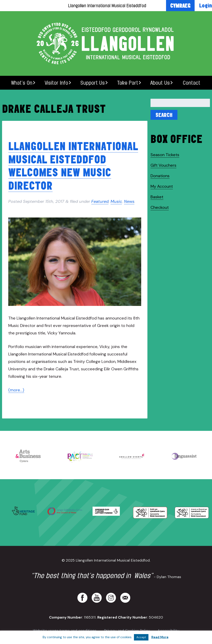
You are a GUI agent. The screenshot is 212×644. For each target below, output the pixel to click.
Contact (192, 83)
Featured (100, 201)
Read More (160, 637)
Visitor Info (56, 83)
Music (116, 201)
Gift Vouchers (163, 165)
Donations (160, 176)
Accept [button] (141, 637)
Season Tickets (165, 155)
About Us (160, 83)
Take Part (128, 83)
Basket (157, 197)
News (129, 201)
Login (206, 5)
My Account (162, 186)
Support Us (93, 83)
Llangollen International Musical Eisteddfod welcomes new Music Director (73, 166)
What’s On (22, 83)
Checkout (160, 207)
